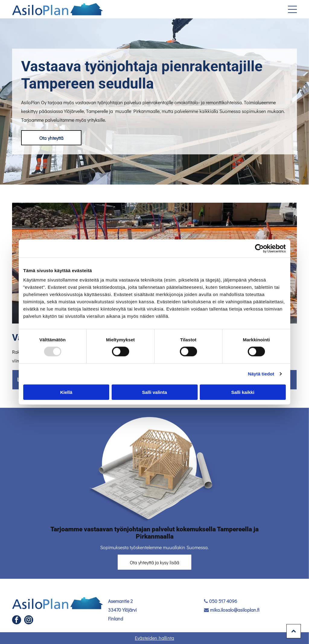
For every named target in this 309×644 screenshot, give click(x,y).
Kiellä (66, 392)
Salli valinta (155, 392)
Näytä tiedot (261, 374)
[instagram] (29, 621)
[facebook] (17, 621)
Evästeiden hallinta (154, 638)
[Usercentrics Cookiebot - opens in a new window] (259, 249)
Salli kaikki (243, 392)
